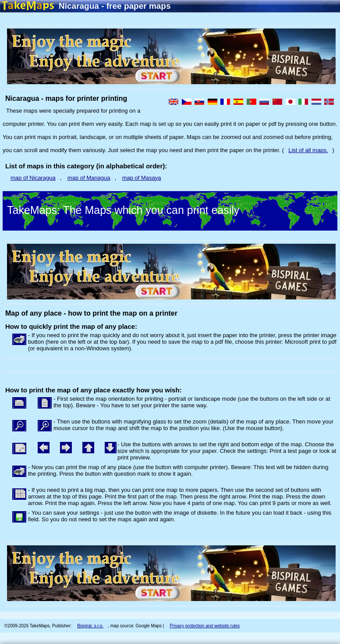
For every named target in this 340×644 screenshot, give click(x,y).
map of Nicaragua (33, 178)
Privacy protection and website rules (205, 626)
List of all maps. (308, 150)
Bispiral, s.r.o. (90, 626)
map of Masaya (142, 178)
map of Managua (89, 178)
